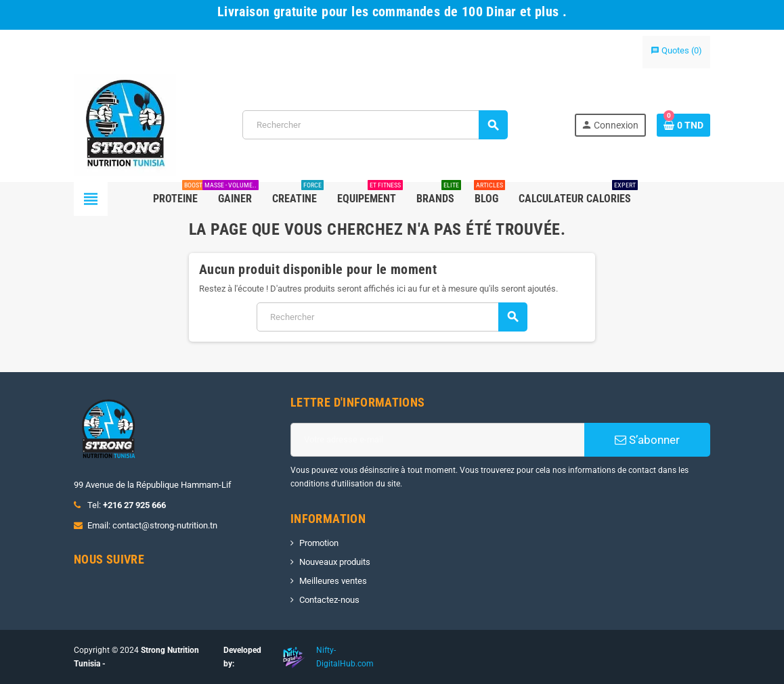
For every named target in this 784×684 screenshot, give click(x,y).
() (676, 50)
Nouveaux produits (335, 562)
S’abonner (647, 440)
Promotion (319, 543)
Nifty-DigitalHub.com (345, 657)
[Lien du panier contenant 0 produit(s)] (683, 125)
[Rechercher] (375, 125)
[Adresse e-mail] (437, 440)
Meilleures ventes (333, 581)
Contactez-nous (329, 600)
